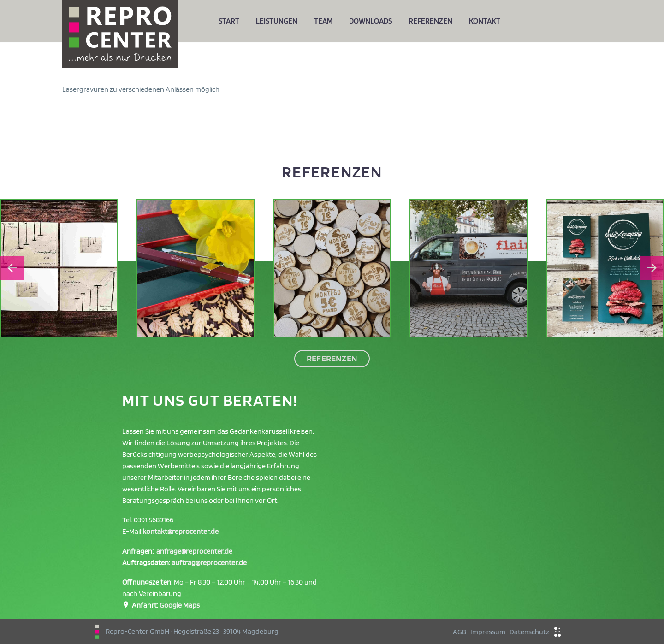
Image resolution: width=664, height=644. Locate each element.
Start (229, 21)
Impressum (488, 632)
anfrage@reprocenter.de (194, 551)
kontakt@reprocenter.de (181, 531)
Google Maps (180, 605)
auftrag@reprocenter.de (209, 563)
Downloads (371, 21)
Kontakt (485, 21)
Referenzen (430, 21)
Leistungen (277, 21)
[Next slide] (652, 268)
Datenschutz (529, 632)
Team (323, 21)
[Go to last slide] (12, 268)
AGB (459, 632)
